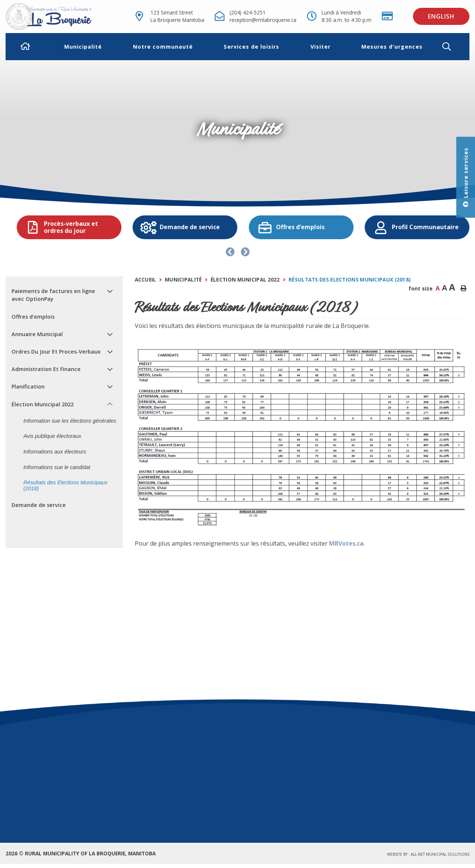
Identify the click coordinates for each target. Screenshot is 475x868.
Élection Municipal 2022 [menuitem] (43, 404)
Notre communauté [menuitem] (163, 47)
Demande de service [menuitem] (39, 505)
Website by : (428, 854)
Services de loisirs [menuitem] (251, 47)
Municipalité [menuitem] (83, 47)
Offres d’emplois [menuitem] (33, 317)
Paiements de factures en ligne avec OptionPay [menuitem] (53, 295)
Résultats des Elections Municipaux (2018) (350, 280)
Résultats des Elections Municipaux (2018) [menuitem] (65, 485)
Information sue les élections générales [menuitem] (70, 421)
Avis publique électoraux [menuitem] (52, 436)
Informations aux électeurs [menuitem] (55, 452)
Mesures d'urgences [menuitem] (392, 47)
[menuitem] (25, 47)
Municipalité (183, 280)
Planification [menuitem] (28, 386)
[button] (453, 47)
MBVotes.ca (346, 543)
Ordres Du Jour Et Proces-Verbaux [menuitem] (56, 352)
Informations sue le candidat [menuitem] (57, 467)
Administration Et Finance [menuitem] (46, 369)
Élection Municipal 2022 (245, 280)
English (441, 16)
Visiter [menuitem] (321, 47)
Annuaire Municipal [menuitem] (37, 334)
